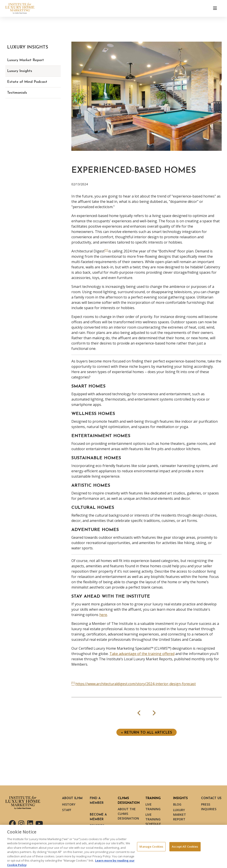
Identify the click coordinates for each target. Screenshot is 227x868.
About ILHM (72, 798)
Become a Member (98, 817)
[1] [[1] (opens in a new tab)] (106, 250)
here (103, 615)
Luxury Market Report (25, 60)
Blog (177, 804)
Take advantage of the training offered (142, 654)
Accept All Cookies (185, 848)
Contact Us (211, 798)
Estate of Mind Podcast (27, 82)
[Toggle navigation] (215, 8)
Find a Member (97, 801)
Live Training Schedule (153, 819)
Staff (67, 810)
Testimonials (17, 93)
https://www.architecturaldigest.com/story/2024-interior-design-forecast (136, 684)
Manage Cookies (151, 848)
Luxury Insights (20, 71)
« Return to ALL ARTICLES (147, 733)
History (69, 804)
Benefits (97, 825)
